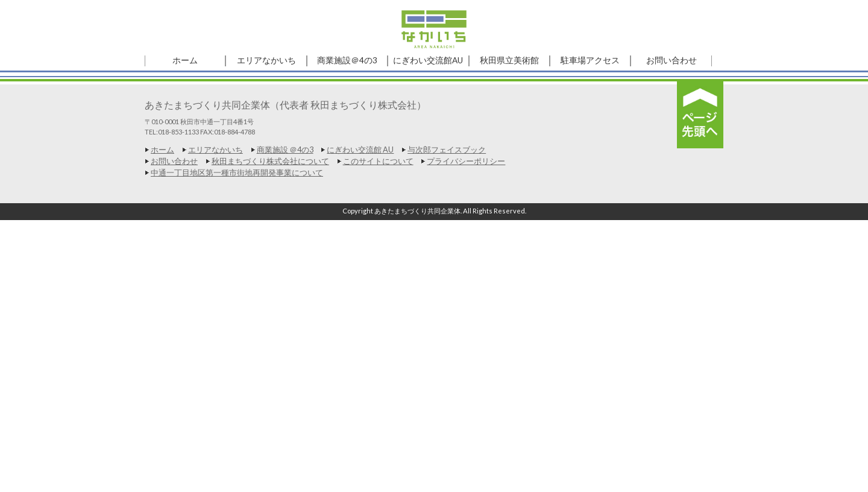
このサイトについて (378, 161)
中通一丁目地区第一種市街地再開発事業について (237, 172)
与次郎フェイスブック (447, 150)
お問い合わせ (174, 161)
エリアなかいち (215, 150)
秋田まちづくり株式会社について (270, 161)
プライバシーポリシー (466, 161)
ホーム (162, 150)
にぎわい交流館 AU (360, 150)
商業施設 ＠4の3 (285, 150)
